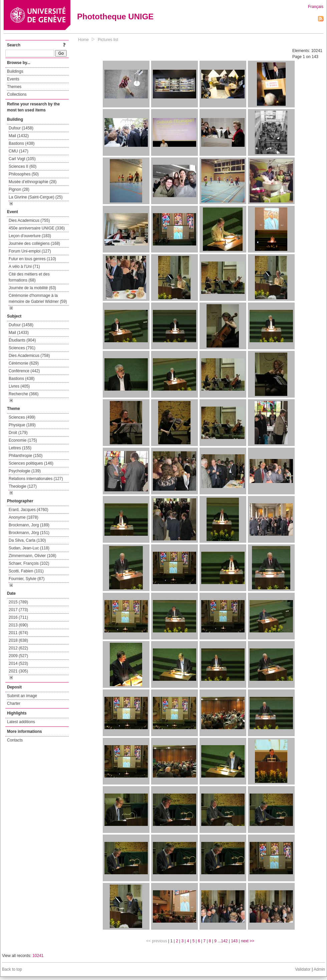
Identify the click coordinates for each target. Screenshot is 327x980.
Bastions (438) (22, 143)
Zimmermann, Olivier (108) (33, 556)
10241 (38, 956)
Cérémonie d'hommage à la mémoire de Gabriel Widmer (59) (38, 299)
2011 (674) (18, 633)
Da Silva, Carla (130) (27, 540)
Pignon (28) (19, 189)
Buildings (15, 71)
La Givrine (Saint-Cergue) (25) (36, 197)
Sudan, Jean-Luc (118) (29, 548)
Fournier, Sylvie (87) (27, 579)
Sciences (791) (22, 348)
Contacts (15, 740)
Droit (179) (18, 433)
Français (316, 7)
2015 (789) (18, 602)
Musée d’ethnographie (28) (33, 182)
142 (224, 941)
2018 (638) (18, 640)
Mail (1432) (19, 136)
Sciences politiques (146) (31, 463)
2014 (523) (18, 663)
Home (83, 40)
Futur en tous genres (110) (32, 259)
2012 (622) (18, 648)
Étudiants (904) (22, 340)
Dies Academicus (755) (29, 220)
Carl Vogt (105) (22, 159)
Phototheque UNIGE (115, 17)
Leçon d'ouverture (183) (30, 236)
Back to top (12, 969)
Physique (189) (22, 425)
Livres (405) (19, 386)
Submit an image (22, 696)
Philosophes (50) (24, 174)
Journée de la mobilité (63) (32, 288)
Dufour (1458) (21, 128)
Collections (17, 94)
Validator (303, 969)
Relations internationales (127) (36, 479)
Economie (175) (23, 440)
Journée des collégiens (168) (34, 243)
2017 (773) (18, 610)
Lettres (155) (20, 448)
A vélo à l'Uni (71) (24, 267)
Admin (319, 969)
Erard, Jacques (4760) (29, 510)
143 (234, 941)
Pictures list (108, 40)
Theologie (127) (23, 486)
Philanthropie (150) (26, 456)
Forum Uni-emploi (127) (30, 251)
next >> (248, 941)
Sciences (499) (22, 417)
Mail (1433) (19, 333)
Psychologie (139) (25, 471)
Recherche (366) (24, 394)
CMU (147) (19, 151)
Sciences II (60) (23, 166)
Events (13, 79)
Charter (14, 703)
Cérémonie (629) (24, 363)
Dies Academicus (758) (29, 356)
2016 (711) (18, 617)
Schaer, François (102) (29, 563)
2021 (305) (18, 671)
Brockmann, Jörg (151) (29, 533)
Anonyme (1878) (24, 517)
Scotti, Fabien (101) (26, 571)
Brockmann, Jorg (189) (29, 525)
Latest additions (21, 722)
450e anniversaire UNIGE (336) (37, 228)
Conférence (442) (24, 371)
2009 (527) (18, 656)
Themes (14, 87)
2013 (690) (18, 625)
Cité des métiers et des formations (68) (29, 277)
